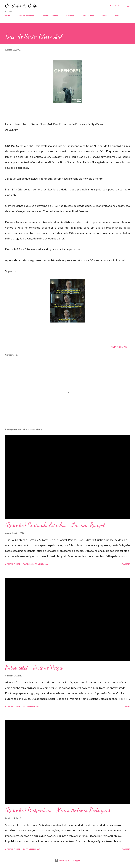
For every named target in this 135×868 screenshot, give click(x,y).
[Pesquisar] (115, 6)
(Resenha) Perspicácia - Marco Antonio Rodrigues (58, 810)
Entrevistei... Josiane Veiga (34, 667)
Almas (105, 16)
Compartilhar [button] (119, 347)
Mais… (118, 16)
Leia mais (125, 564)
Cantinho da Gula (21, 6)
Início (8, 16)
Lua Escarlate (88, 16)
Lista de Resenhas (26, 16)
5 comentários (31, 707)
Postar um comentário (35, 564)
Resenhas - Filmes (50, 16)
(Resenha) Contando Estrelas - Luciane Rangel (55, 525)
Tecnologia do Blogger (67, 860)
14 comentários (31, 849)
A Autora (70, 16)
